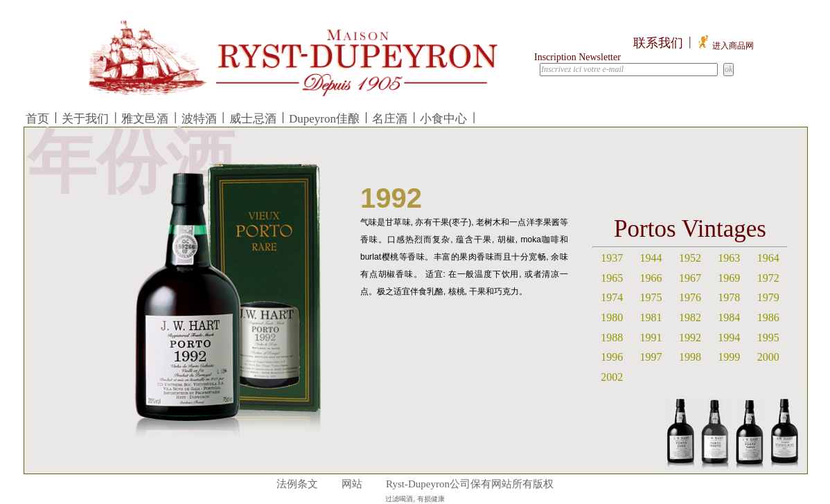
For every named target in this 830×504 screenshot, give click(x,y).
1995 (768, 337)
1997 (651, 357)
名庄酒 (390, 119)
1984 (729, 317)
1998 (690, 357)
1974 (612, 297)
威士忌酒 (253, 119)
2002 (612, 377)
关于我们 (85, 119)
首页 (37, 119)
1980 (612, 317)
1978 (729, 297)
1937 (612, 258)
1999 (729, 357)
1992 (690, 337)
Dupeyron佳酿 (324, 119)
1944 (651, 258)
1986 (768, 317)
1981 (651, 317)
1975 (651, 297)
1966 (651, 278)
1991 (651, 337)
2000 (768, 357)
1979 (768, 297)
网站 (352, 484)
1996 (612, 357)
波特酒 (199, 119)
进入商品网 (725, 46)
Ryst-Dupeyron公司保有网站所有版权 (470, 484)
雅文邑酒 (145, 119)
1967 (690, 278)
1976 (690, 297)
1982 (690, 317)
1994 (729, 337)
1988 (612, 337)
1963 (729, 258)
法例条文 (297, 484)
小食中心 (443, 119)
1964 (768, 258)
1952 (690, 258)
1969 (729, 278)
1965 (612, 278)
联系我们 (658, 43)
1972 (768, 278)
